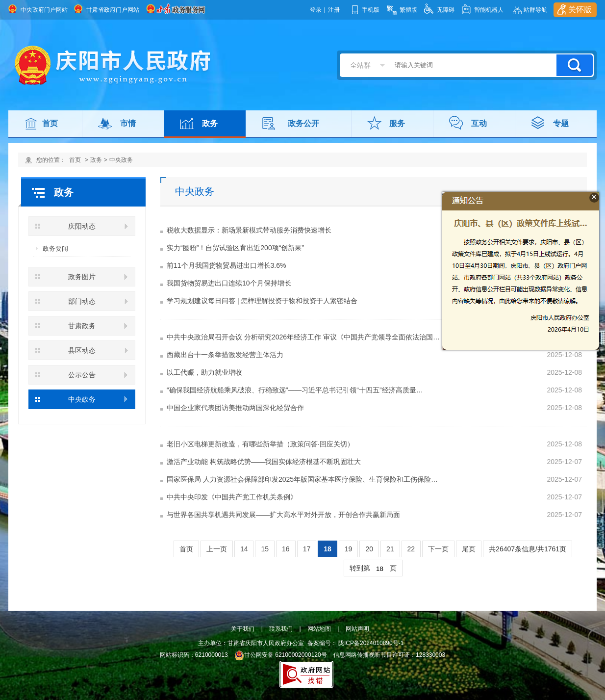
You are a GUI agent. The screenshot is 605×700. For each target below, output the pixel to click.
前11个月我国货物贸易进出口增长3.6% (226, 265)
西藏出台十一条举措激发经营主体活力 (225, 355)
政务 (210, 123)
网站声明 (357, 629)
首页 (50, 123)
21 (390, 549)
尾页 (469, 549)
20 (369, 549)
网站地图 (319, 629)
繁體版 (408, 10)
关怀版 (580, 10)
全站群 (360, 65)
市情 (128, 123)
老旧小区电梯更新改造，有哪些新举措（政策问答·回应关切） (260, 444)
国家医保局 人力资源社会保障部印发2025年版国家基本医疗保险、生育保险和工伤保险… (302, 479)
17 (307, 549)
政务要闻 (55, 248)
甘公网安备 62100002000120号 (281, 655)
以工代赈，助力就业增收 (204, 372)
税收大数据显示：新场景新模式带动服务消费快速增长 (249, 230)
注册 (334, 10)
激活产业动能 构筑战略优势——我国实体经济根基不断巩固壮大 (264, 462)
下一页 (438, 549)
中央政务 (121, 160)
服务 (397, 123)
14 (244, 549)
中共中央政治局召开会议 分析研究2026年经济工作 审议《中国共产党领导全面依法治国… (303, 337)
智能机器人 (489, 10)
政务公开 (303, 123)
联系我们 (281, 629)
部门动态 (82, 301)
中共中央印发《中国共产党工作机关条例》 (232, 497)
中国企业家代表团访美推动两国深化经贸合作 (235, 408)
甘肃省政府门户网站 (113, 10)
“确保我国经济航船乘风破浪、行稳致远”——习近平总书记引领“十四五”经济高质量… (295, 390)
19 (349, 549)
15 (265, 549)
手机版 (371, 10)
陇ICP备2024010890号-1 (371, 643)
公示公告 (82, 375)
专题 (561, 123)
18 (328, 549)
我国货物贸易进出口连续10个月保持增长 (229, 283)
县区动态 (82, 350)
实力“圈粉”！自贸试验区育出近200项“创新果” (235, 248)
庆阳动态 (82, 226)
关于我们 (243, 629)
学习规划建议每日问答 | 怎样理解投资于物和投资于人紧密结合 (262, 301)
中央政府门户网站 (44, 10)
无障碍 (446, 10)
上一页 (217, 549)
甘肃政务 (82, 326)
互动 (479, 123)
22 (411, 549)
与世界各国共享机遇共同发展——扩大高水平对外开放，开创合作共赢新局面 (283, 515)
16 (286, 549)
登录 (316, 10)
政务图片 (82, 277)
